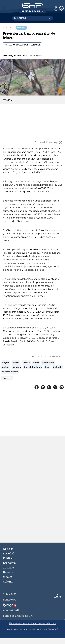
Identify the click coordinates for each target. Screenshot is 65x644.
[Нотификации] (56, 8)
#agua (6, 363)
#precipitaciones (33, 367)
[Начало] (33, 6)
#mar (36, 363)
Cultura (8, 582)
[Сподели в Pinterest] (55, 387)
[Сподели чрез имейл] (62, 387)
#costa (16, 363)
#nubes (17, 367)
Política (8, 558)
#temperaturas (10, 372)
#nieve (6, 367)
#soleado (57, 367)
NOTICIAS (8, 28)
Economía (9, 563)
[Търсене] (50, 18)
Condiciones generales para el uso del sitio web (32, 623)
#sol (47, 367)
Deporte (8, 572)
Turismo (8, 568)
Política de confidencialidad (21, 629)
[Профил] (61, 8)
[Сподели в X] (43, 387)
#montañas (48, 363)
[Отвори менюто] (3, 8)
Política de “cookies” (48, 629)
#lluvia (26, 363)
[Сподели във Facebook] (37, 387)
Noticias (8, 549)
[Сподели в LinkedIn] (49, 387)
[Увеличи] (56, 142)
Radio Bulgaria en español (22, 45)
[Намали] (60, 142)
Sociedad (9, 554)
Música (8, 577)
